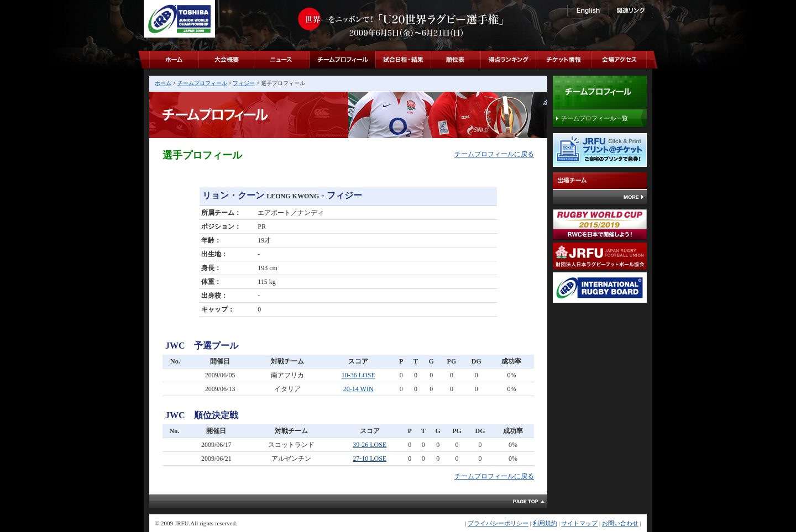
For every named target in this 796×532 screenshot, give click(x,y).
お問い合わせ (620, 523)
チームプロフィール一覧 (595, 118)
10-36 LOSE (358, 375)
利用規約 (545, 523)
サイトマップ (579, 523)
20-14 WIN (358, 389)
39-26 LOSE (370, 445)
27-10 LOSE (370, 459)
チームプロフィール (202, 83)
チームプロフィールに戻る (494, 154)
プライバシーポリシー (498, 523)
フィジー (244, 83)
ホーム (163, 83)
